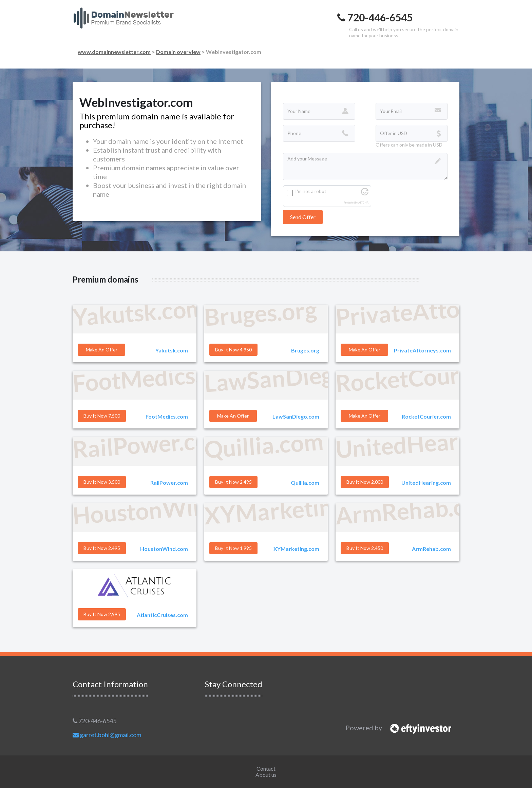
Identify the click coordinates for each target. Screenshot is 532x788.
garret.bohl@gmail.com (107, 735)
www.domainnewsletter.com (114, 52)
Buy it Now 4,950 (233, 350)
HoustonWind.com (164, 549)
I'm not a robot (311, 191)
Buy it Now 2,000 (365, 482)
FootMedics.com (167, 416)
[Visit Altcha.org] (365, 194)
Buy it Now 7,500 (102, 416)
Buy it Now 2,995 (102, 614)
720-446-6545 (94, 721)
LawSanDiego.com (296, 416)
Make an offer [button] (102, 350)
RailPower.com (169, 483)
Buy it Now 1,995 (233, 548)
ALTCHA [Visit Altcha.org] (363, 203)
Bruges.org (305, 350)
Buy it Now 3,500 (102, 482)
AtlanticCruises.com (162, 615)
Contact (266, 768)
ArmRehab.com (431, 549)
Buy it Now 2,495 (233, 482)
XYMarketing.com (296, 549)
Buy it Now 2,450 (365, 548)
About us (266, 775)
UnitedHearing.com (426, 483)
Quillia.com (305, 483)
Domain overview (178, 52)
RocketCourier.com (426, 416)
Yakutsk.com (172, 350)
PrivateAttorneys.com (422, 350)
